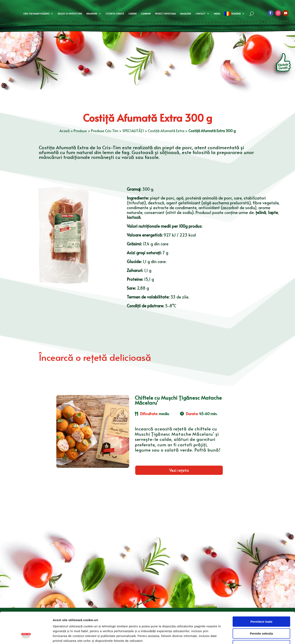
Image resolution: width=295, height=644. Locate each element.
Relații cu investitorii (70, 14)
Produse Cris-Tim (105, 131)
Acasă (64, 131)
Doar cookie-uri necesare (261, 618)
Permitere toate (261, 595)
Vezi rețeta (179, 470)
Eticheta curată (115, 14)
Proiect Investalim (165, 14)
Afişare (201, 636)
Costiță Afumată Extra (166, 131)
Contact (200, 14)
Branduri (92, 14)
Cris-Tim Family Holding (36, 14)
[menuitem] (235, 14)
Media (217, 14)
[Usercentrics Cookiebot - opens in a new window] (26, 636)
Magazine (186, 14)
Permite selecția (261, 607)
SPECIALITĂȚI (133, 131)
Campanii (146, 14)
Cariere (133, 14)
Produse (80, 131)
